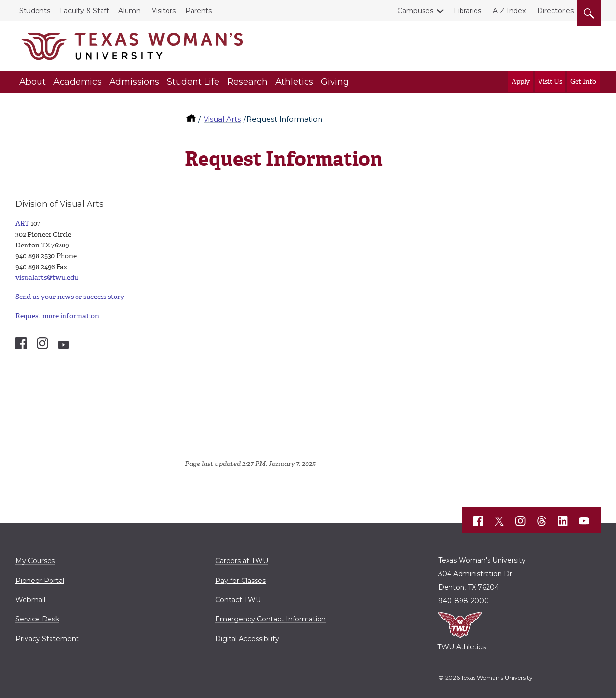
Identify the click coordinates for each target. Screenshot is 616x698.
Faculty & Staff (84, 11)
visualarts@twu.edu (47, 278)
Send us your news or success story (70, 297)
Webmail (30, 600)
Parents (199, 11)
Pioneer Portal (40, 581)
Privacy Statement (47, 639)
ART (22, 224)
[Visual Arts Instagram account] (42, 343)
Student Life (193, 82)
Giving (335, 82)
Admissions (134, 82)
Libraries (468, 11)
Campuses (417, 11)
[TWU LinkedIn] (563, 521)
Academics (77, 82)
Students (35, 11)
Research (247, 82)
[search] (589, 12)
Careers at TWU (242, 561)
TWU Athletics (462, 647)
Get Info (583, 82)
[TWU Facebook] (478, 521)
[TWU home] (192, 119)
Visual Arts (222, 119)
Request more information (57, 316)
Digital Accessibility (247, 639)
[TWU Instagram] (521, 521)
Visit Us (550, 82)
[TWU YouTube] (584, 521)
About (32, 82)
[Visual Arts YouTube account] (64, 345)
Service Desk (37, 619)
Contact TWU (238, 600)
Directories (555, 11)
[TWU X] (500, 521)
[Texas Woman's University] (132, 46)
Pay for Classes (240, 581)
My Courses (35, 561)
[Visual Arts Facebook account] (21, 343)
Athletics (294, 82)
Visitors (164, 11)
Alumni (130, 11)
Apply (521, 82)
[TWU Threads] (542, 521)
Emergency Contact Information (270, 619)
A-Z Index (509, 11)
